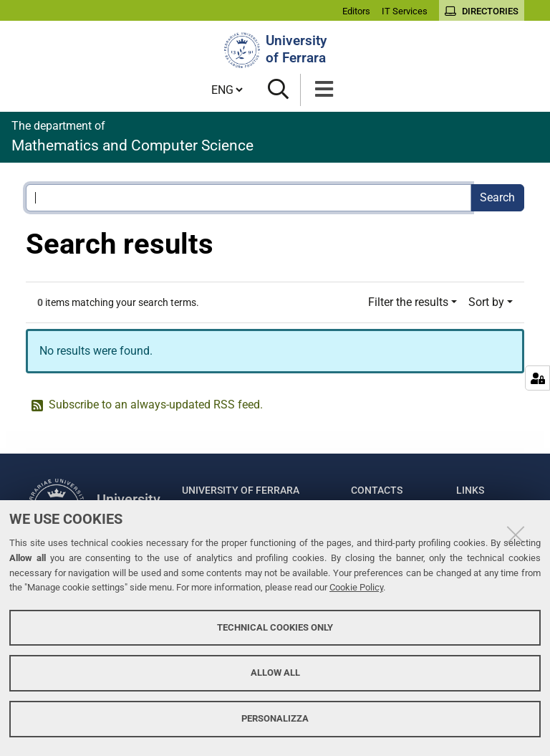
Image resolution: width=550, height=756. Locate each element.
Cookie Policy (356, 587)
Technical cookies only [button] (275, 627)
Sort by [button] (486, 302)
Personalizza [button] (275, 718)
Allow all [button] (275, 673)
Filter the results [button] (408, 302)
